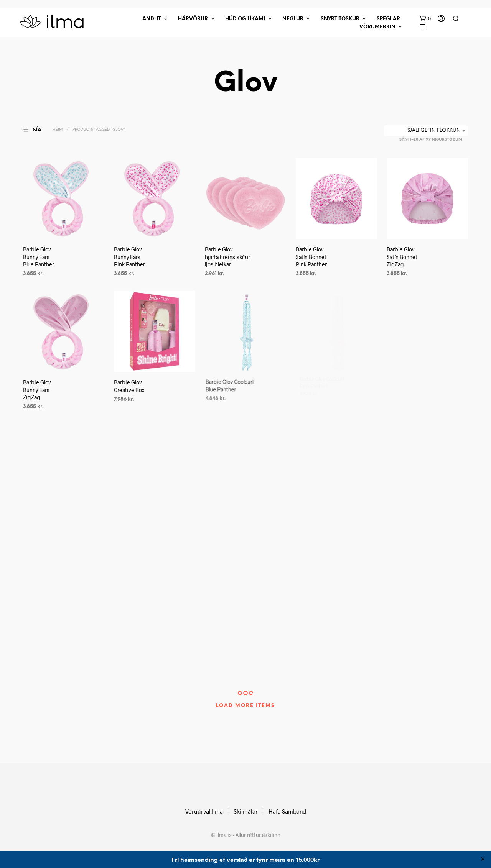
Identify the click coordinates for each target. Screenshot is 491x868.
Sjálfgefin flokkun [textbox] (434, 130)
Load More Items (245, 706)
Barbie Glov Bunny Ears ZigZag (37, 390)
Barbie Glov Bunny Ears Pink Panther (129, 257)
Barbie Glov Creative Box (130, 384)
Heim (58, 130)
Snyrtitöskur (340, 19)
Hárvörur (193, 19)
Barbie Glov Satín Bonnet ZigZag (402, 257)
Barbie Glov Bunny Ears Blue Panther (39, 257)
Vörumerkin (377, 27)
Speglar (388, 19)
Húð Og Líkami (245, 19)
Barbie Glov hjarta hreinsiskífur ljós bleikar (227, 257)
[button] (425, 19)
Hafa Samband (287, 811)
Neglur (293, 19)
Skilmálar (246, 811)
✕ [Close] (483, 860)
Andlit (152, 19)
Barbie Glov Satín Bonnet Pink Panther (311, 257)
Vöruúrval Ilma (204, 811)
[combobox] (426, 131)
